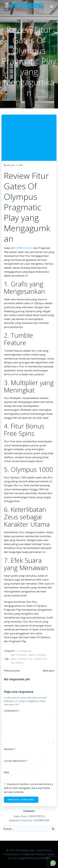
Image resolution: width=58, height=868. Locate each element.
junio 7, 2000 (17, 165)
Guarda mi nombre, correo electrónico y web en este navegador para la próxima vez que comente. (28, 788)
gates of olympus (38, 655)
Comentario (12, 711)
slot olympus (17, 663)
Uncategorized (24, 651)
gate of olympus (19, 655)
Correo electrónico (16, 761)
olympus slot (41, 659)
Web (6, 772)
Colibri (47, 858)
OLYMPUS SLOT (24, 248)
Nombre (10, 749)
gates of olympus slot (22, 659)
